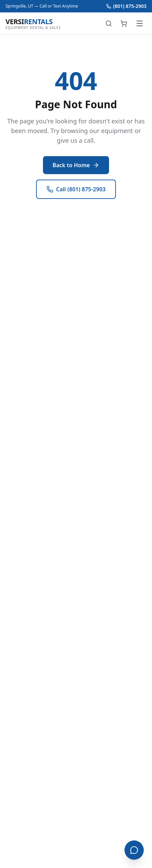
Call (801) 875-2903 (76, 189)
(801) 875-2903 (126, 6)
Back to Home (76, 165)
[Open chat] (134, 850)
